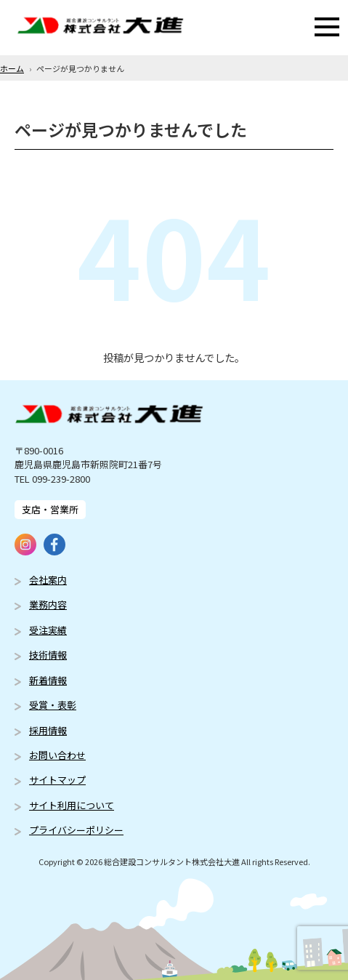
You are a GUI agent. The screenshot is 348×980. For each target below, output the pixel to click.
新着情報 (48, 680)
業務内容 (48, 605)
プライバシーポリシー (76, 830)
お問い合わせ (57, 755)
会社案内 (48, 580)
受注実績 (48, 630)
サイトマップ (57, 780)
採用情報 (48, 730)
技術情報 (48, 655)
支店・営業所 (50, 509)
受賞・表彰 (53, 705)
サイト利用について (72, 805)
